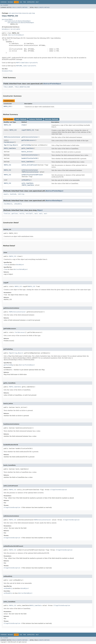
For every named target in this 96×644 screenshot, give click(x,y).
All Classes (4, 5)
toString (21, 194)
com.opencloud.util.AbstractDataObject (18, 21)
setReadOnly (26, 180)
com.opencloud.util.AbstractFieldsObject (21, 23)
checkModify (8, 204)
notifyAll (29, 214)
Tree (25, 2)
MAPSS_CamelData (10, 148)
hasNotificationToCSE (29, 158)
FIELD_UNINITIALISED (22, 87)
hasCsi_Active (27, 152)
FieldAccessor (9, 142)
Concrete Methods (52, 119)
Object (15, 145)
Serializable (15, 29)
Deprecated (31, 2)
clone (23, 125)
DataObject (6, 29)
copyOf (24, 130)
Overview (4, 2)
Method (25, 7)
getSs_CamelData (27, 148)
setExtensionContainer (30, 170)
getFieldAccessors (28, 140)
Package (10, 2)
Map (5, 145)
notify (22, 214)
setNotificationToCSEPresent (32, 175)
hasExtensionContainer (30, 155)
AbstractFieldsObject (16, 35)
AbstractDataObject (54, 201)
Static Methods (21, 119)
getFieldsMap (26, 145)
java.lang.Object (7, 19)
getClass (15, 214)
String (10, 145)
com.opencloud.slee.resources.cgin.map (22, 13)
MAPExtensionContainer (12, 137)
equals (6, 194)
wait (36, 214)
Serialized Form (7, 71)
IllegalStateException (59, 490)
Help (37, 2)
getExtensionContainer (30, 137)
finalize (7, 214)
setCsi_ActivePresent (29, 165)
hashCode (13, 194)
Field (14, 7)
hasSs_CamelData (27, 162)
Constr (19, 7)
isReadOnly (18, 204)
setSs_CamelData (27, 183)
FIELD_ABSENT (8, 87)
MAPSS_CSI (7, 106)
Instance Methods (36, 119)
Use (21, 2)
